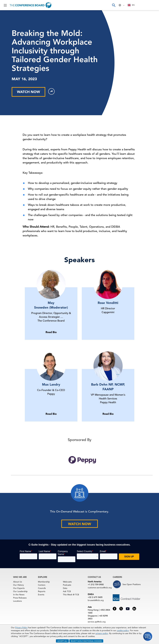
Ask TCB (67, 591)
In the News (19, 595)
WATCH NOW (28, 92)
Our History (18, 585)
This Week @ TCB (71, 595)
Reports (42, 591)
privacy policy (102, 633)
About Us (18, 582)
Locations (17, 601)
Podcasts (67, 585)
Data (65, 588)
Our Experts (19, 588)
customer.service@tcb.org (100, 588)
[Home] (31, 5)
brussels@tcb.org (96, 600)
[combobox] (131, 5)
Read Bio (51, 332)
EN (131, 5)
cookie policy (123, 630)
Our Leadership (20, 591)
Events (41, 595)
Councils (42, 588)
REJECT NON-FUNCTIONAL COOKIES (86, 641)
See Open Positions (132, 584)
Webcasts (67, 582)
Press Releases (20, 598)
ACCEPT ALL (62, 641)
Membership (44, 582)
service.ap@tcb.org (97, 622)
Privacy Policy (21, 628)
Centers (42, 585)
